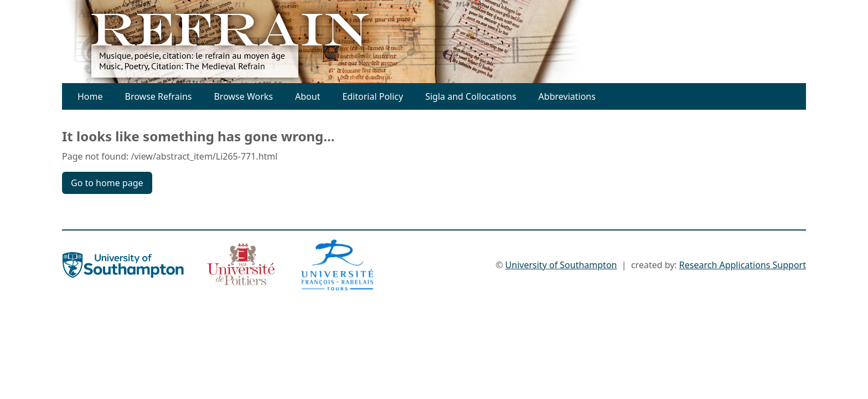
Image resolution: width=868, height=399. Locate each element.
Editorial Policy (373, 96)
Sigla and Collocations (471, 96)
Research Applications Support (743, 265)
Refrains (175, 96)
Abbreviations (567, 96)
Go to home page (107, 183)
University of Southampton (561, 265)
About (308, 96)
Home (90, 96)
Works (260, 96)
